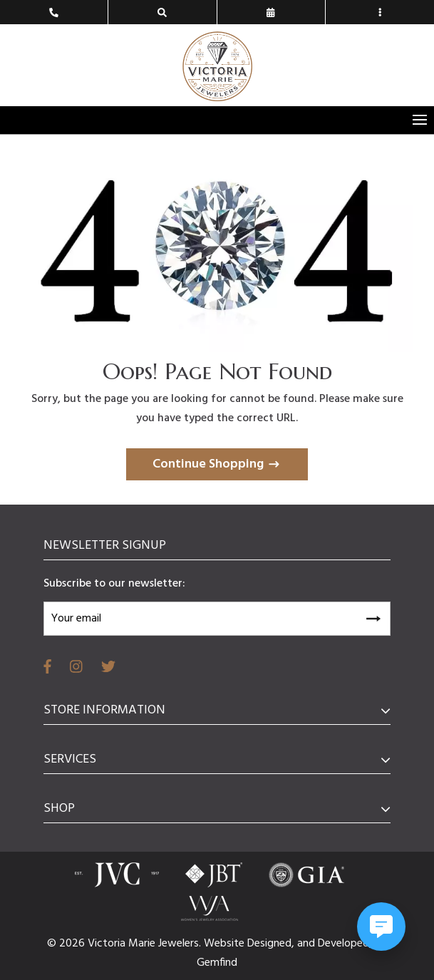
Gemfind (217, 963)
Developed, (346, 944)
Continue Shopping (208, 464)
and (308, 944)
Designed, (272, 944)
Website (226, 944)
